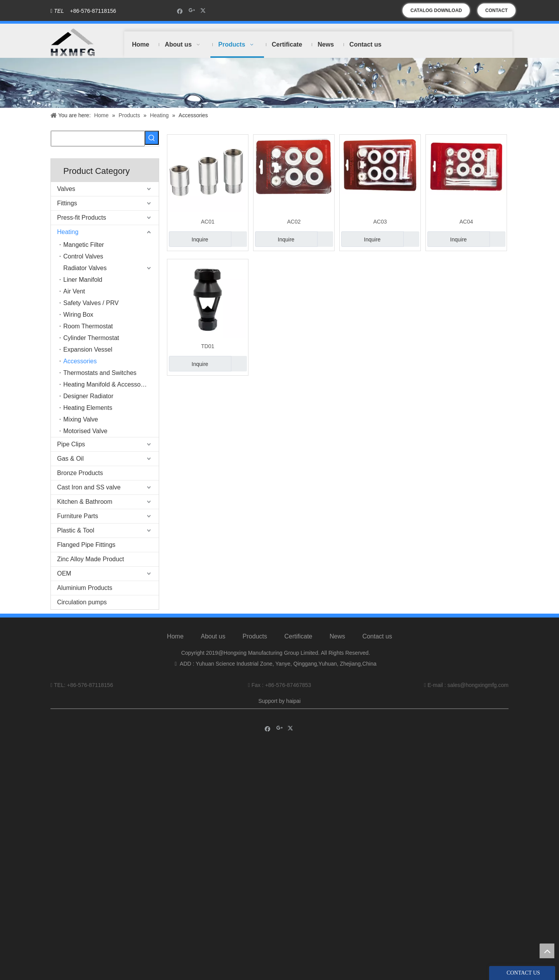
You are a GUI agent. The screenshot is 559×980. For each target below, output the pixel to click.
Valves (66, 189)
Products (255, 636)
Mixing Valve (81, 419)
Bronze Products (80, 473)
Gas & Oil (70, 459)
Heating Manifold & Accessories (107, 384)
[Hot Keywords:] (152, 138)
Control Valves (83, 256)
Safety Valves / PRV (91, 303)
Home (175, 636)
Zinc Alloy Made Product (91, 559)
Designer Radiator (88, 396)
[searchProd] (98, 139)
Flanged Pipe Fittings (86, 545)
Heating (68, 232)
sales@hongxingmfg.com (478, 685)
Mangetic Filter (84, 245)
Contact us (377, 636)
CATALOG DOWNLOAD (436, 10)
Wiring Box (78, 315)
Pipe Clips (71, 444)
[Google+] (192, 11)
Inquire (188, 239)
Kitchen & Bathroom (85, 502)
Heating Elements (88, 408)
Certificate (298, 636)
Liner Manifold (83, 280)
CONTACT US (497, 13)
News (337, 636)
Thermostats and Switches (100, 373)
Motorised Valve (85, 431)
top (547, 951)
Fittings (67, 203)
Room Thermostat (88, 326)
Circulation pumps (82, 602)
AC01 (207, 222)
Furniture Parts (78, 516)
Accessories (80, 361)
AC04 (466, 222)
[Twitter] (204, 11)
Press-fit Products (82, 218)
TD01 (208, 346)
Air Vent (74, 291)
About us (213, 636)
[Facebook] (180, 11)
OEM (64, 573)
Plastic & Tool (76, 530)
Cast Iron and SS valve (89, 487)
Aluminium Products (85, 588)
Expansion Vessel (88, 350)
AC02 (294, 222)
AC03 (380, 222)
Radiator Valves (85, 268)
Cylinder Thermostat (91, 338)
